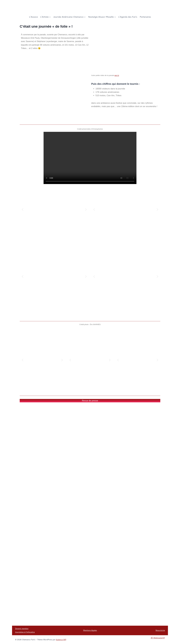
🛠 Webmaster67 (158, 638)
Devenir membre (22, 629)
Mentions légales (90, 630)
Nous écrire (160, 630)
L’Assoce (33, 17)
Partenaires (145, 17)
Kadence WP (61, 640)
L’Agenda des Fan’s (128, 17)
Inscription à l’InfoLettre (25, 632)
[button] (23, 210)
